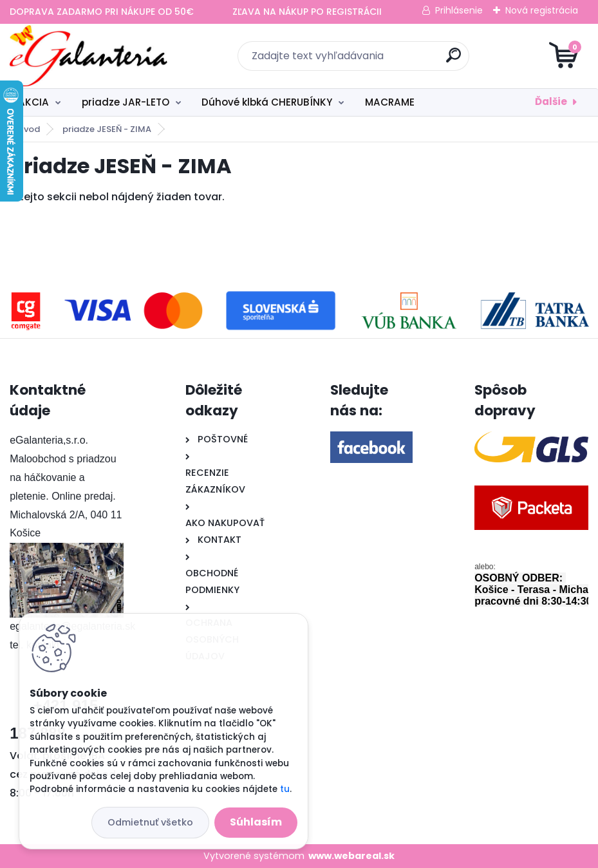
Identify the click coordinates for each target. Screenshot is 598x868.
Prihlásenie (459, 10)
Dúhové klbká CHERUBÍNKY (267, 102)
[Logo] (89, 56)
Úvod (29, 129)
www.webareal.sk (351, 856)
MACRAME (390, 102)
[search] (453, 60)
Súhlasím (256, 822)
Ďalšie (551, 101)
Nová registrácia (542, 10)
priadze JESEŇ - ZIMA (107, 129)
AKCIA (33, 102)
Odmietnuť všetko (150, 822)
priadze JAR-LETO (126, 102)
